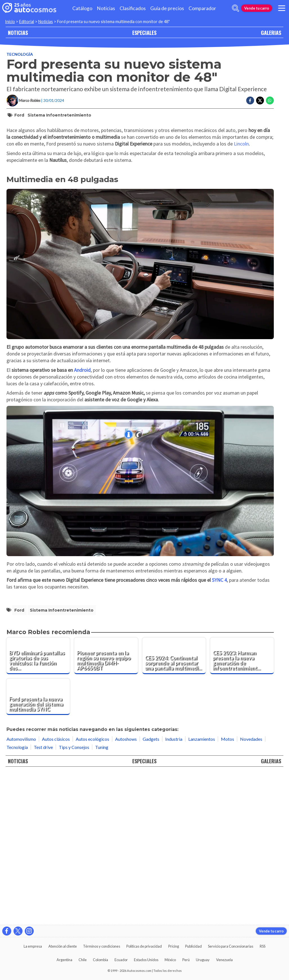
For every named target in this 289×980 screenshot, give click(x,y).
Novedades (251, 889)
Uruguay (203, 960)
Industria (174, 889)
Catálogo (82, 8)
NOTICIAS (18, 33)
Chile (83, 960)
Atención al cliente (63, 946)
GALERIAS (271, 33)
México (170, 960)
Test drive (43, 897)
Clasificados (133, 8)
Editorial (27, 22)
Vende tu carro (257, 8)
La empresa (33, 946)
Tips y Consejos (74, 897)
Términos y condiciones (102, 946)
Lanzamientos (202, 889)
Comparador (202, 8)
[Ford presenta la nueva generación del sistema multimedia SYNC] (38, 847)
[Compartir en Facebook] (250, 100)
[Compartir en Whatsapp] (270, 100)
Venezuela (224, 960)
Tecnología (20, 54)
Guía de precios (167, 8)
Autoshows (126, 889)
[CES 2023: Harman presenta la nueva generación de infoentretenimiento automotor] (242, 806)
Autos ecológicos (92, 889)
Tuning (102, 897)
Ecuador (121, 960)
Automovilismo (21, 889)
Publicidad (193, 946)
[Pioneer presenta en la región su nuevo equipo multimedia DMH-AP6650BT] (106, 806)
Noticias (106, 8)
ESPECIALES (144, 33)
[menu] (282, 8)
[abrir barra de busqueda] (236, 8)
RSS (263, 946)
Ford (19, 115)
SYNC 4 (219, 730)
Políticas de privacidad (144, 946)
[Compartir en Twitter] (260, 100)
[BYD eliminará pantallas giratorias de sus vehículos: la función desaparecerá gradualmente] (38, 806)
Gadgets (151, 889)
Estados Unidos (146, 960)
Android (82, 520)
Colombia (100, 960)
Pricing (174, 946)
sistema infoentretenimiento (59, 115)
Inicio (10, 22)
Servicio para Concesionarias (231, 946)
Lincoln (241, 294)
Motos (228, 889)
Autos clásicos (56, 889)
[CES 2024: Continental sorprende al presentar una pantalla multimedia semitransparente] (174, 806)
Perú (186, 960)
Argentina (64, 960)
